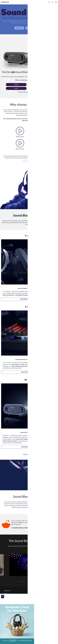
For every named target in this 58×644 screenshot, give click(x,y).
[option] (29, 565)
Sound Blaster (7, 595)
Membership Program (35, 602)
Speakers (6, 597)
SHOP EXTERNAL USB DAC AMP (29, 372)
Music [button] (16, 88)
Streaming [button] (38, 88)
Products (32, 593)
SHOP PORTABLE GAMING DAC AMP (29, 299)
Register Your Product (35, 627)
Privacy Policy (35, 642)
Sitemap (46, 642)
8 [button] (31, 581)
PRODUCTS (30, 28)
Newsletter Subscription (36, 625)
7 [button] (30, 581)
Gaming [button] (16, 85)
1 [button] (21, 581)
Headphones (7, 599)
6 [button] (28, 581)
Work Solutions (7, 601)
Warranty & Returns (35, 601)
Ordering (32, 597)
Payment (32, 595)
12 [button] (37, 581)
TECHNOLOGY (19, 28)
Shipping (32, 599)
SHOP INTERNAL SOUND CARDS (29, 447)
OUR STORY (40, 28)
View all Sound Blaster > (29, 454)
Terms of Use (41, 642)
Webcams (6, 602)
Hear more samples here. (29, 161)
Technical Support (34, 606)
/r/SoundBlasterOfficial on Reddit (20, 528)
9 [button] (33, 581)
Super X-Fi (6, 593)
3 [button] (24, 581)
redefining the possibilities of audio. (39, 23)
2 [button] (22, 581)
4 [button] (25, 581)
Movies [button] (38, 85)
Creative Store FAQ (35, 604)
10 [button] (34, 581)
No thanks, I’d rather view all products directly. (27, 92)
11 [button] (36, 581)
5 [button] (27, 581)
